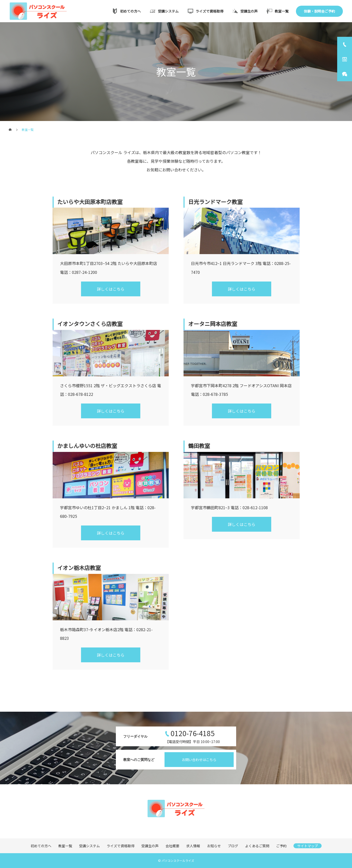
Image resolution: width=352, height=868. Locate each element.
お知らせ (214, 846)
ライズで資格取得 (206, 11)
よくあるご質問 (257, 846)
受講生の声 (245, 11)
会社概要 (172, 846)
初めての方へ (126, 11)
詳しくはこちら (111, 289)
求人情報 (193, 846)
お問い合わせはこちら (199, 760)
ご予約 (281, 846)
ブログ (233, 846)
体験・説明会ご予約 (319, 11)
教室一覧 (278, 11)
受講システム (164, 11)
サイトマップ (308, 846)
